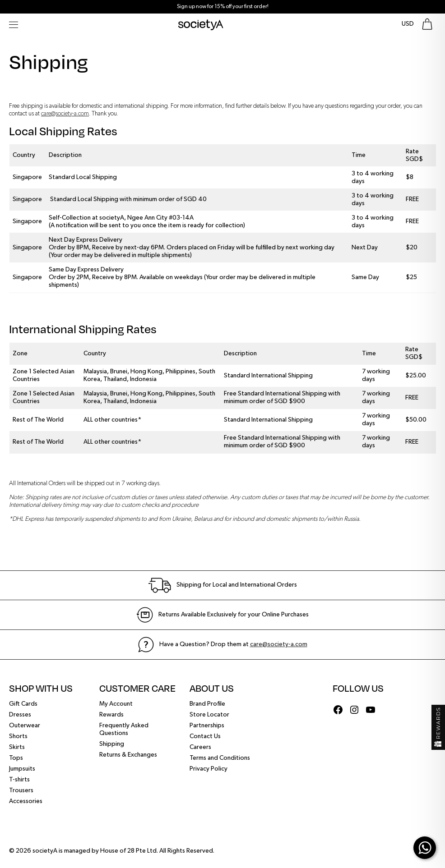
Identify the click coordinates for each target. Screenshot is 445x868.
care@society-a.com (65, 114)
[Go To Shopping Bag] (427, 24)
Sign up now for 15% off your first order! (223, 7)
